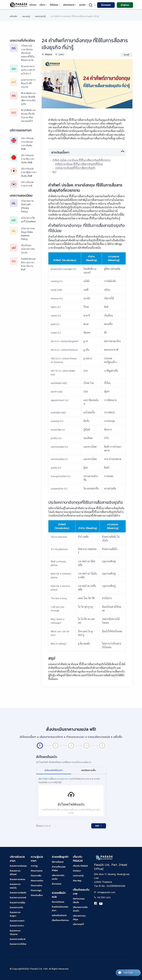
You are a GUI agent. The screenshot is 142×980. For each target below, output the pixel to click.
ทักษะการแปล (37, 871)
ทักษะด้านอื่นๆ (37, 895)
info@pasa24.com (106, 892)
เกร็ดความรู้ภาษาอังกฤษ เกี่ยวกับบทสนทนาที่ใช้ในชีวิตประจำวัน (28, 53)
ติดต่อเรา (77, 871)
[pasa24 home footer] (104, 857)
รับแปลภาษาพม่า (17, 921)
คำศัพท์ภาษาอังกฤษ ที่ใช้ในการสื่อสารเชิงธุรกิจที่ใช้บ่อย (79, 164)
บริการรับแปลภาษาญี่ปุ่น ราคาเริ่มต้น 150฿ (29, 172)
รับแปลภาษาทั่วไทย (18, 944)
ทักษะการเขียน (37, 881)
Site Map (77, 881)
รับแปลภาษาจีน (16, 907)
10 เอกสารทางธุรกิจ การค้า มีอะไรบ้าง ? (28, 70)
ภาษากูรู (34, 866)
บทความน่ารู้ (40, 16)
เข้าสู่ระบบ (125, 5)
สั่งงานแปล (106, 5)
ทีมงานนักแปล (58, 902)
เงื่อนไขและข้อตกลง (60, 920)
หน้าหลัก (14, 16)
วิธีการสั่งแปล (58, 862)
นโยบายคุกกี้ (78, 924)
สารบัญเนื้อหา (60, 152)
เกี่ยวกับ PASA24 (80, 866)
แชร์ (126, 55)
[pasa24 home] (19, 5)
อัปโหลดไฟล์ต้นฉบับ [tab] (54, 770)
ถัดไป (99, 826)
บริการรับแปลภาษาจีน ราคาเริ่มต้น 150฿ (28, 159)
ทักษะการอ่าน (36, 885)
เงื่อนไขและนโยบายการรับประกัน (28, 249)
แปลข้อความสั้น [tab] (88, 770)
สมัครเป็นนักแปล (59, 915)
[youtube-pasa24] (101, 904)
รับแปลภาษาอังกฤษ (18, 866)
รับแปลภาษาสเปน (17, 879)
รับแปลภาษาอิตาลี (18, 939)
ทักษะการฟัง (36, 876)
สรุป (54, 172)
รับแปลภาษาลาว (17, 926)
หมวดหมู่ (26, 16)
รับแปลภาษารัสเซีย (18, 893)
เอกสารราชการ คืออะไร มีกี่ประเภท (28, 83)
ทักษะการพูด (36, 890)
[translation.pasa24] (96, 904)
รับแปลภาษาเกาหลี (18, 897)
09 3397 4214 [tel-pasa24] (104, 897)
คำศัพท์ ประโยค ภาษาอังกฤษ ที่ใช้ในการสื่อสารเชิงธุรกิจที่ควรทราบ (82, 160)
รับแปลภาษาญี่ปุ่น (18, 902)
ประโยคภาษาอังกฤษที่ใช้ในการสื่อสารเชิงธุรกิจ (75, 168)
